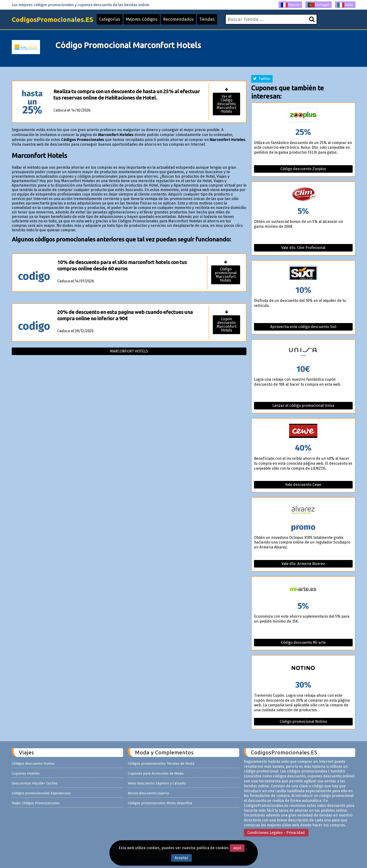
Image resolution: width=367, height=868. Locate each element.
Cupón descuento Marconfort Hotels (226, 325)
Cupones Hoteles (26, 773)
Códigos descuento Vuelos (33, 764)
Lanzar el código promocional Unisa (303, 406)
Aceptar (181, 858)
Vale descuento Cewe (303, 485)
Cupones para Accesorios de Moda (156, 773)
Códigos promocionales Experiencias (41, 793)
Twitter (262, 79)
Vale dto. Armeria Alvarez (303, 564)
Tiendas (207, 19)
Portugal (319, 5)
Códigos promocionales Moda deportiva (160, 803)
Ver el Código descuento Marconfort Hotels (226, 104)
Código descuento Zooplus (303, 169)
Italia (345, 5)
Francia (290, 5)
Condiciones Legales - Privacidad (276, 833)
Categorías (110, 19)
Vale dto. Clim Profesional (303, 248)
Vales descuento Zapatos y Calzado (157, 783)
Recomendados (178, 19)
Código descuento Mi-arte (303, 642)
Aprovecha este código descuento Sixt (303, 327)
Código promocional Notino (303, 722)
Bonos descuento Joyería (148, 793)
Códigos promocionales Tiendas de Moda (161, 764)
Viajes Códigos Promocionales (36, 803)
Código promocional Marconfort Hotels (226, 275)
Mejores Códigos (142, 19)
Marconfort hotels (129, 351)
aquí (237, 848)
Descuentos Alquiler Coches (35, 783)
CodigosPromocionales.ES (52, 19)
